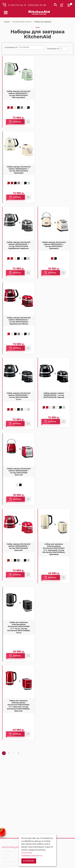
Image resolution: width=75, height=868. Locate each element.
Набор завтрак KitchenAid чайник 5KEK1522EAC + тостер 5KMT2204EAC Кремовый (19, 170)
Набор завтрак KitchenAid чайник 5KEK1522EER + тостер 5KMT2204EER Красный (18, 547)
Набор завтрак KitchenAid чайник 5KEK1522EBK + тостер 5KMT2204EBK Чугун (18, 396)
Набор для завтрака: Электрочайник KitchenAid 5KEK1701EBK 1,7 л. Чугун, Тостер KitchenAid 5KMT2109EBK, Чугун (19, 627)
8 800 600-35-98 (37, 5)
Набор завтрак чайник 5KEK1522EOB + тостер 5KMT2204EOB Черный (54, 395)
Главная (7, 22)
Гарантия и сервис (10, 865)
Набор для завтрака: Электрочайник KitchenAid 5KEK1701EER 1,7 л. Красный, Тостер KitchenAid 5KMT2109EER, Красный (18, 706)
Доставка (6, 855)
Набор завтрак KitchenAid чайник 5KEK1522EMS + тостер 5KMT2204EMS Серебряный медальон (18, 245)
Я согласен (29, 861)
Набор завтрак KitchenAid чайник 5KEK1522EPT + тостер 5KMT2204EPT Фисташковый (18, 94)
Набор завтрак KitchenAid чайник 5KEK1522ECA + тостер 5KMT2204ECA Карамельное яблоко (19, 321)
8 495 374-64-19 (17, 5)
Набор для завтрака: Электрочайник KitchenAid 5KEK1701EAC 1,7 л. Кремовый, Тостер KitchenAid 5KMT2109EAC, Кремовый (54, 549)
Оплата (5, 858)
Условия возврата (10, 862)
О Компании (7, 851)
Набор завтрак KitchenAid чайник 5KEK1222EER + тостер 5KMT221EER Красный (19, 472)
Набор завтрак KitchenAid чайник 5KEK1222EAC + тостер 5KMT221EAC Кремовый (54, 245)
